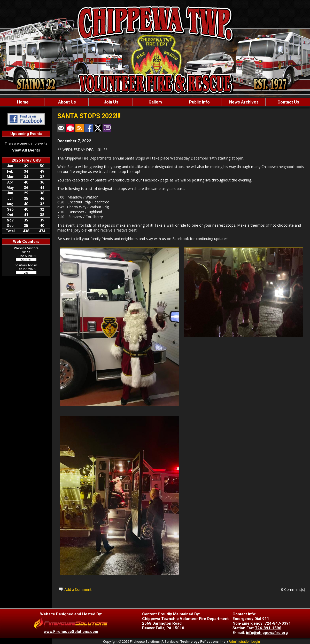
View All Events (26, 150)
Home (22, 102)
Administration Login (244, 642)
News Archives (243, 102)
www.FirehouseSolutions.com (71, 632)
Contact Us (288, 102)
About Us (67, 102)
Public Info (199, 102)
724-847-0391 (278, 623)
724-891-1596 (268, 628)
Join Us (111, 102)
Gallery (155, 102)
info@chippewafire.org (267, 633)
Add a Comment (78, 589)
